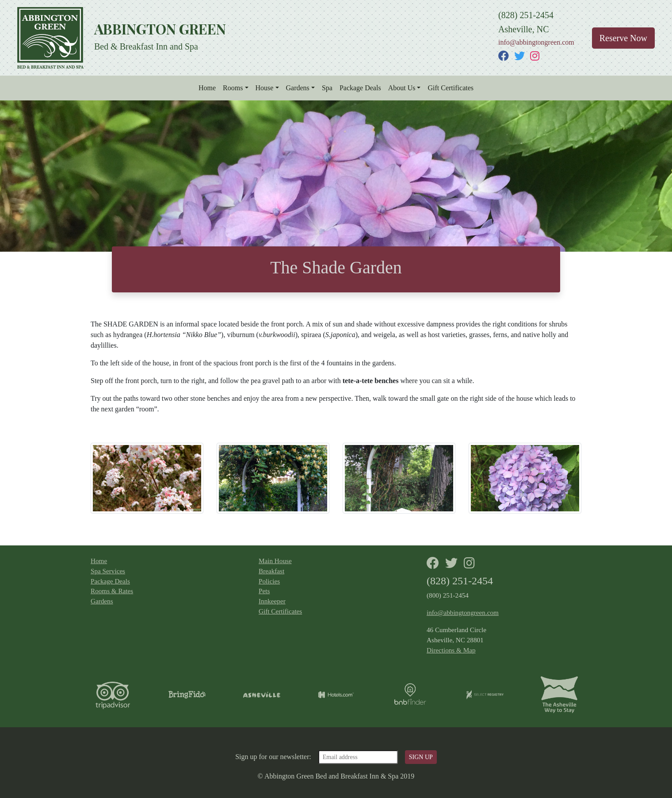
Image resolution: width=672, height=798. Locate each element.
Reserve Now (623, 38)
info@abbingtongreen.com (536, 42)
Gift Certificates (451, 88)
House (265, 88)
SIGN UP (421, 757)
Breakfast (271, 571)
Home (207, 88)
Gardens (298, 88)
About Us (402, 88)
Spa (327, 88)
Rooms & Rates (112, 591)
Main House (275, 561)
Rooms (233, 88)
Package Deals (360, 88)
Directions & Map (451, 650)
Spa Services (108, 571)
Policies (269, 581)
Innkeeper (272, 601)
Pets (264, 591)
